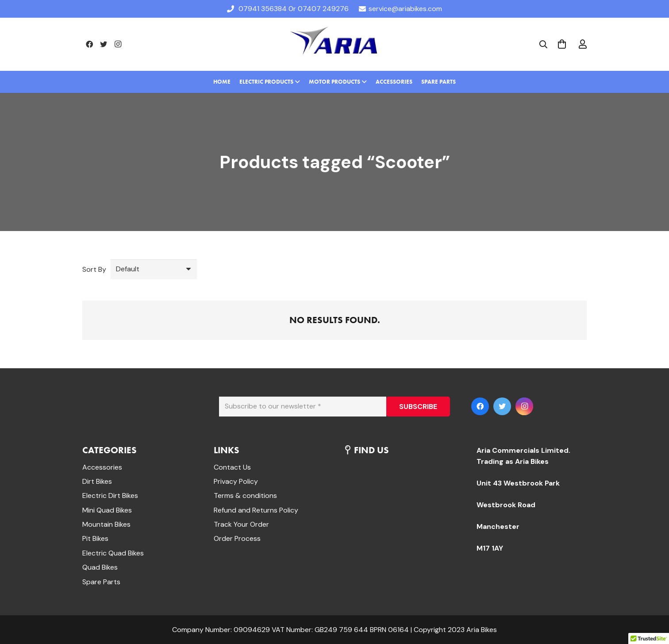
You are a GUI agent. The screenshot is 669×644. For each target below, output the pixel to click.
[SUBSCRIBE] (418, 407)
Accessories (102, 467)
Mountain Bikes (106, 524)
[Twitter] (104, 44)
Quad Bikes (100, 567)
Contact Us (232, 467)
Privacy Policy (236, 481)
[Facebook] (89, 44)
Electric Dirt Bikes (110, 496)
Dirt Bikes (97, 481)
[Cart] (562, 44)
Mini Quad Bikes (107, 510)
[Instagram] (118, 44)
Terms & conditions (245, 496)
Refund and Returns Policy (256, 510)
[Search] (543, 44)
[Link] (334, 44)
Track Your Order (241, 524)
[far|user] (583, 44)
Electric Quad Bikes (113, 553)
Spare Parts (101, 582)
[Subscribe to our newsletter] (303, 407)
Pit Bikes (95, 538)
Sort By (94, 269)
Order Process (237, 538)
